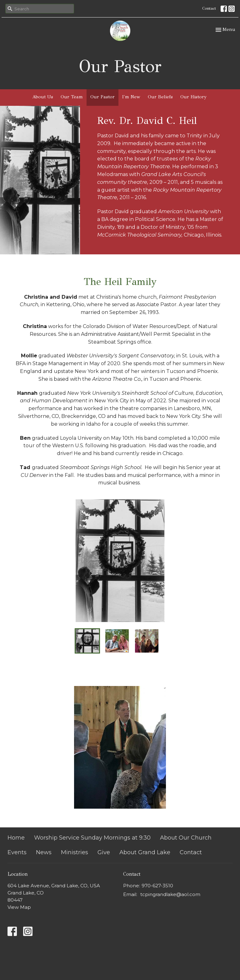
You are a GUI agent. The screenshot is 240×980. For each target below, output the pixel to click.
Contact (209, 8)
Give (104, 852)
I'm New (131, 97)
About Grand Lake (145, 852)
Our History (193, 97)
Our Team (72, 97)
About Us (43, 97)
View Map (19, 907)
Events (17, 852)
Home (16, 838)
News (44, 852)
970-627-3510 (157, 886)
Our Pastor (102, 97)
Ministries (75, 852)
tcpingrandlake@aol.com (170, 894)
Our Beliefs (160, 97)
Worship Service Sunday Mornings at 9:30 (92, 838)
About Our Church (186, 838)
